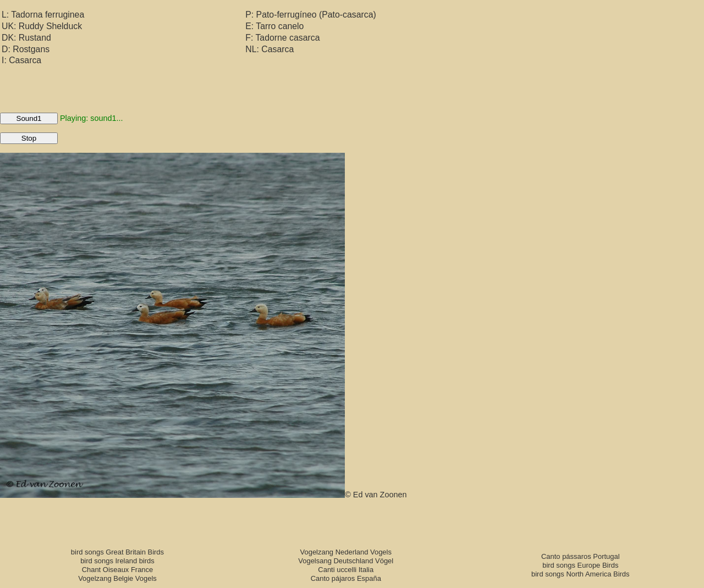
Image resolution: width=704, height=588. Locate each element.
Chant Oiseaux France (118, 570)
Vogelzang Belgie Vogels (117, 578)
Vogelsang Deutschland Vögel (346, 561)
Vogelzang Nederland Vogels (346, 552)
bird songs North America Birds (581, 574)
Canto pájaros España (346, 578)
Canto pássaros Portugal (581, 556)
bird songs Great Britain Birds (117, 552)
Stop (29, 138)
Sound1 (29, 118)
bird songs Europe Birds (580, 565)
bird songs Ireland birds (117, 561)
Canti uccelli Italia (346, 570)
